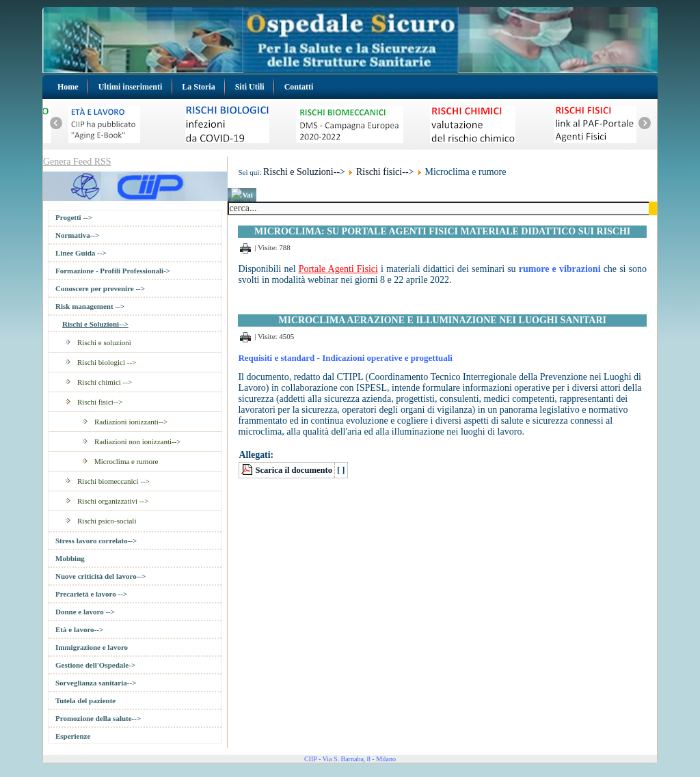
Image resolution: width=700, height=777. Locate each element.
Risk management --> (90, 306)
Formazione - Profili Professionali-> (113, 271)
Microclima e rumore (126, 461)
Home (68, 87)
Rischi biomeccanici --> (113, 481)
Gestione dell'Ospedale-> (95, 665)
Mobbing (70, 558)
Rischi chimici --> (105, 382)
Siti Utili (250, 87)
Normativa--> (77, 235)
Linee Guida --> (81, 253)
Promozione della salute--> (98, 718)
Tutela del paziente (85, 700)
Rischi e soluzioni (104, 342)
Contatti (299, 87)
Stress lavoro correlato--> (96, 541)
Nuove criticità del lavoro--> (100, 576)
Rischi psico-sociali (107, 521)
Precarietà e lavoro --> (91, 594)
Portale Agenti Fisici (338, 269)
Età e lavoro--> (79, 629)
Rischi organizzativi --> (113, 501)
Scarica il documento (294, 470)
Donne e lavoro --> (85, 612)
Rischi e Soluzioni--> (95, 324)
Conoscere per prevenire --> (100, 288)
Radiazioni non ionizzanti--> (138, 441)
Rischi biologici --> (107, 362)
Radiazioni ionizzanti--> (131, 422)
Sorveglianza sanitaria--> (96, 683)
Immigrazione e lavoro (92, 647)
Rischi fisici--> (100, 402)
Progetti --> (74, 217)
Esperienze (73, 736)
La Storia (198, 87)
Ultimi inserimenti (131, 87)
